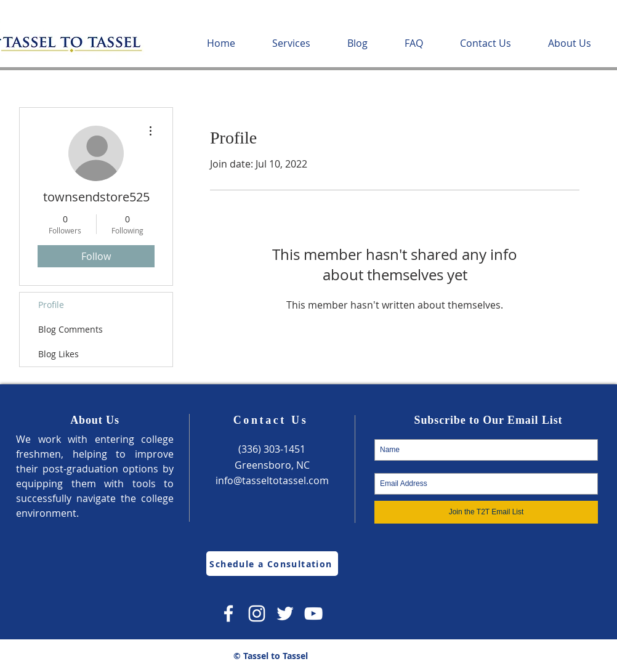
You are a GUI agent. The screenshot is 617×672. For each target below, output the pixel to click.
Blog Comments (71, 329)
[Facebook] (228, 613)
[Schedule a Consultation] (272, 564)
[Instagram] (257, 613)
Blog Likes (58, 354)
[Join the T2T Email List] (486, 512)
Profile (51, 305)
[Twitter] (285, 613)
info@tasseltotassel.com (272, 480)
